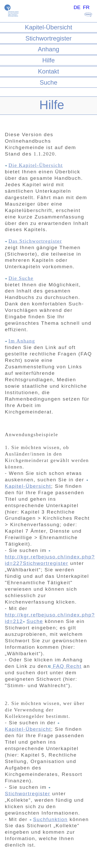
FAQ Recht (64, 666)
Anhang (48, 49)
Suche (48, 82)
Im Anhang (20, 341)
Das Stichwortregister (33, 241)
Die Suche (19, 278)
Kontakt (48, 71)
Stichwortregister (48, 38)
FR (86, 7)
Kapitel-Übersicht (48, 27)
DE (77, 7)
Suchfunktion (49, 819)
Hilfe (48, 60)
